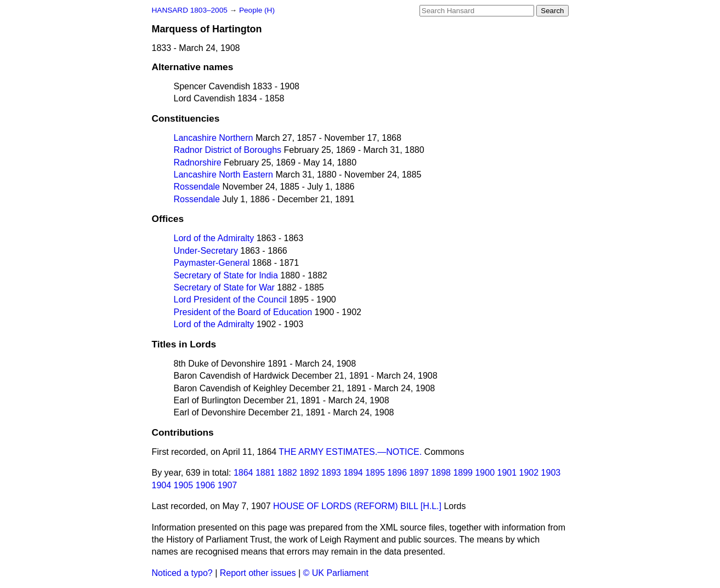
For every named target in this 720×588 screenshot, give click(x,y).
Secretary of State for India (226, 275)
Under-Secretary (206, 251)
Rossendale (197, 187)
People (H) (257, 10)
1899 (463, 473)
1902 (529, 473)
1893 (331, 473)
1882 (287, 473)
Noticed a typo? (182, 573)
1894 (353, 473)
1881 (265, 473)
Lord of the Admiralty (214, 238)
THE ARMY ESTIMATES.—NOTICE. (350, 452)
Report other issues (258, 573)
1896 (397, 473)
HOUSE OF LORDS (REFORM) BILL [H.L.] (357, 506)
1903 (551, 473)
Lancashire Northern (214, 138)
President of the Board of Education (243, 312)
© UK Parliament (336, 573)
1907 (228, 485)
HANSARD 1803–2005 (190, 10)
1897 (419, 473)
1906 (206, 485)
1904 (162, 485)
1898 (441, 473)
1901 (507, 473)
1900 (485, 473)
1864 (243, 473)
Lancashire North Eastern (223, 175)
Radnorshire (198, 162)
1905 (184, 485)
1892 (309, 473)
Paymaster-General (212, 263)
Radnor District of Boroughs (228, 150)
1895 (375, 473)
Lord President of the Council (230, 299)
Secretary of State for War (224, 287)
